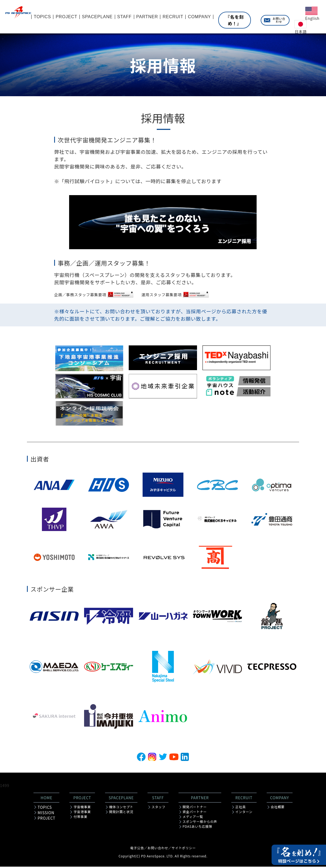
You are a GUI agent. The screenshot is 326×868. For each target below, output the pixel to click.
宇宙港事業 (82, 813)
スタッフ (159, 808)
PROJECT (46, 819)
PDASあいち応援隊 (197, 828)
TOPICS (45, 808)
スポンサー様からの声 (200, 823)
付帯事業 (80, 818)
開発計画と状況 (121, 813)
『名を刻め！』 (235, 20)
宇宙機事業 (82, 808)
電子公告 (137, 849)
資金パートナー (195, 813)
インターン (244, 813)
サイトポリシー (184, 849)
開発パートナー (195, 808)
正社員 (241, 808)
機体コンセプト (121, 808)
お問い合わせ (279, 20)
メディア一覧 (193, 818)
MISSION (46, 814)
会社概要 (278, 808)
